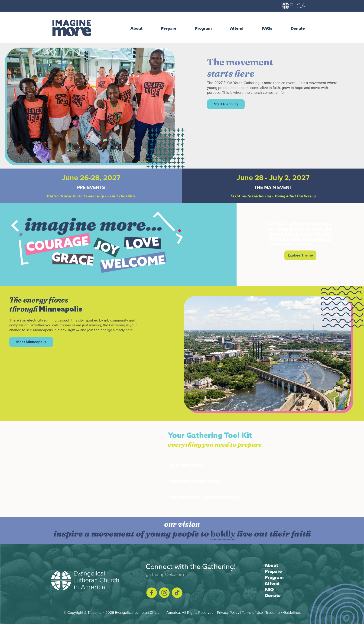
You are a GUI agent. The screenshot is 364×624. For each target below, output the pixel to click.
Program (274, 577)
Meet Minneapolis (31, 342)
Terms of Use (252, 612)
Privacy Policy (229, 612)
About (271, 565)
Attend (272, 583)
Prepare (273, 571)
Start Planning (226, 104)
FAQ (269, 589)
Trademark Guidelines (283, 612)
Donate (273, 595)
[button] (139, 28)
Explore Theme (300, 255)
